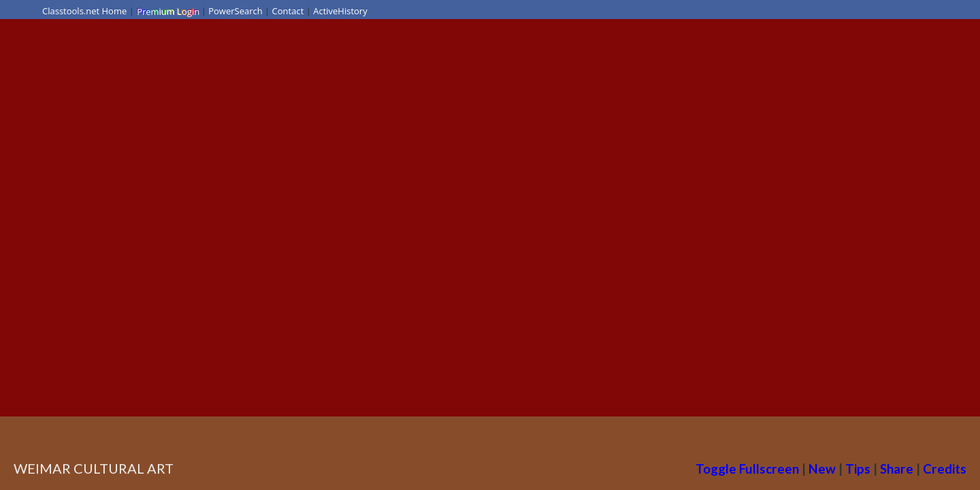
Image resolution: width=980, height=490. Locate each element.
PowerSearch (235, 11)
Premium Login (167, 11)
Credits (945, 469)
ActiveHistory (340, 11)
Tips (858, 469)
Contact (288, 11)
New (822, 469)
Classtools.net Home (84, 11)
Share (897, 469)
